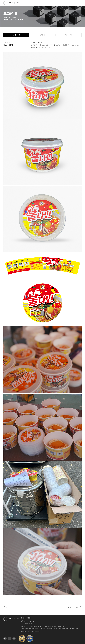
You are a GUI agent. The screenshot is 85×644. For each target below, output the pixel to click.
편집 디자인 (16, 35)
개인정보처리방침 (25, 632)
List (6, 607)
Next (79, 607)
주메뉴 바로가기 (0, 0)
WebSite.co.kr (75, 628)
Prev (68, 607)
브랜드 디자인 (68, 35)
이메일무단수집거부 (35, 632)
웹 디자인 (42, 35)
